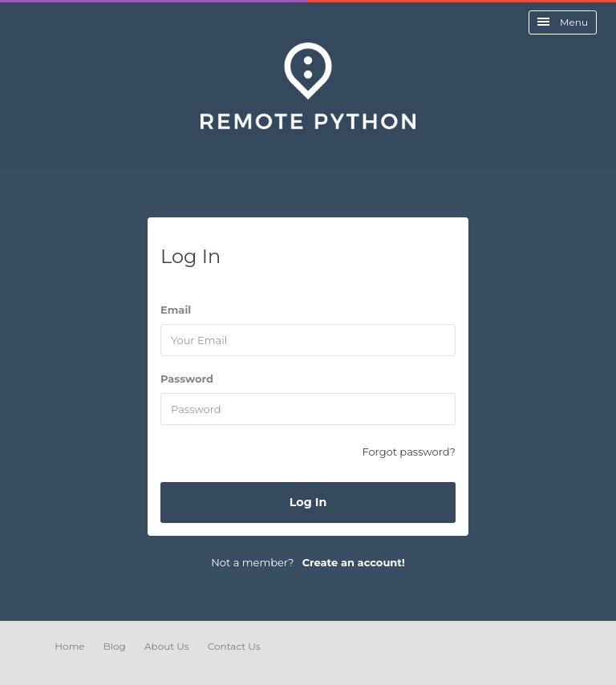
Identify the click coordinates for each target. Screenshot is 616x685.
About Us (167, 646)
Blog (115, 646)
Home (69, 646)
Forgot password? (409, 452)
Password (187, 379)
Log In (308, 502)
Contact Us (234, 646)
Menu (563, 22)
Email (176, 310)
